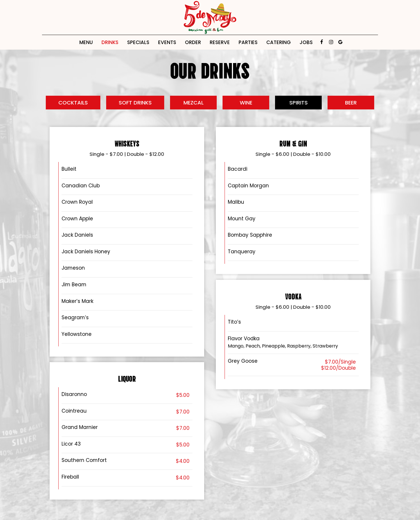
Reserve (220, 42)
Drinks (110, 42)
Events (167, 42)
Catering (279, 42)
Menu (86, 42)
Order (193, 42)
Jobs (306, 42)
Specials (138, 42)
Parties (248, 42)
